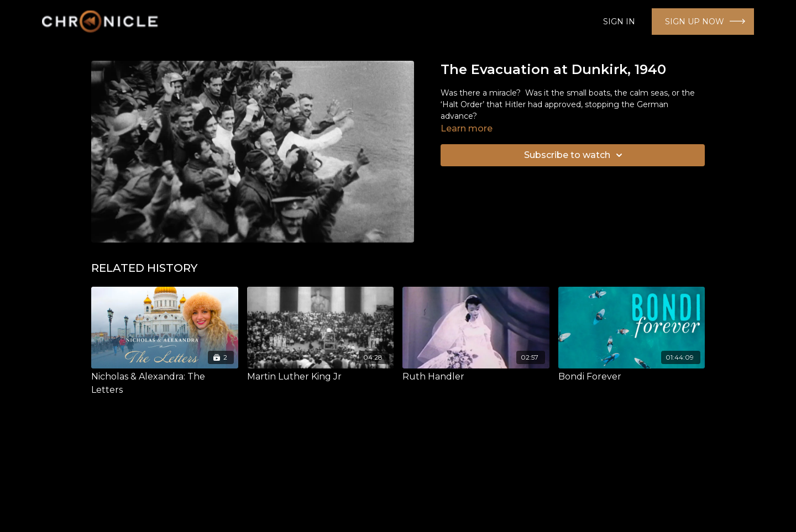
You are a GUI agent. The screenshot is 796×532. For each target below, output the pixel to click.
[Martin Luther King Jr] (321, 377)
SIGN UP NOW (695, 22)
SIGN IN (619, 22)
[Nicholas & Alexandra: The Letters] (165, 383)
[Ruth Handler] (476, 377)
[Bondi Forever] (632, 377)
